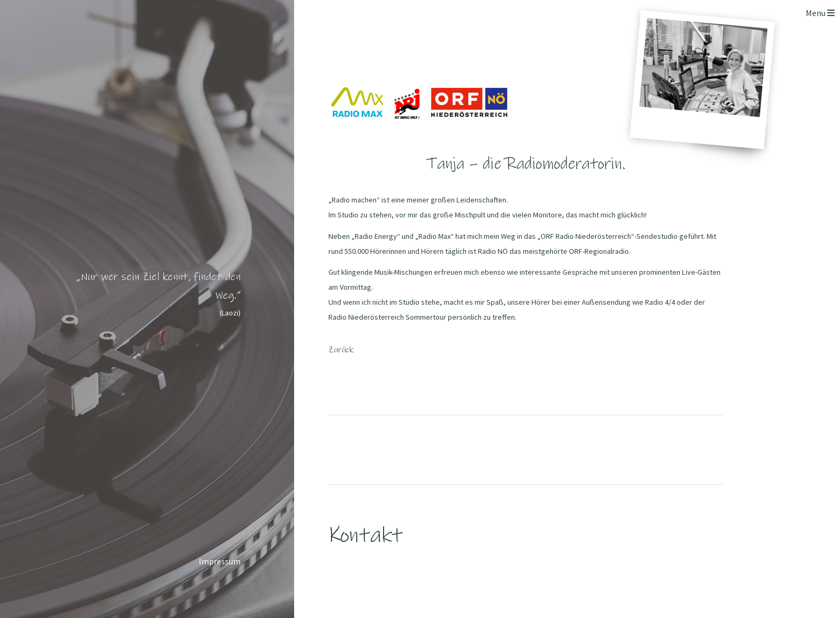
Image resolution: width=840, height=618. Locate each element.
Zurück (341, 350)
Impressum (220, 561)
